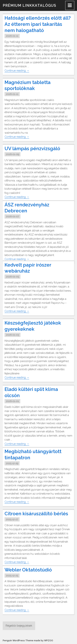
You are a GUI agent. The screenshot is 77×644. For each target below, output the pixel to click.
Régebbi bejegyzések (19, 626)
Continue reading (17, 71)
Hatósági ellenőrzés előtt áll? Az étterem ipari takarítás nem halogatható (38, 24)
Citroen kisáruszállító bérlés (36, 514)
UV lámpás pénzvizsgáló (32, 149)
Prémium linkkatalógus (29, 5)
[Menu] (70, 5)
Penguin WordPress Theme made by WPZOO (28, 640)
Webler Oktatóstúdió (28, 570)
